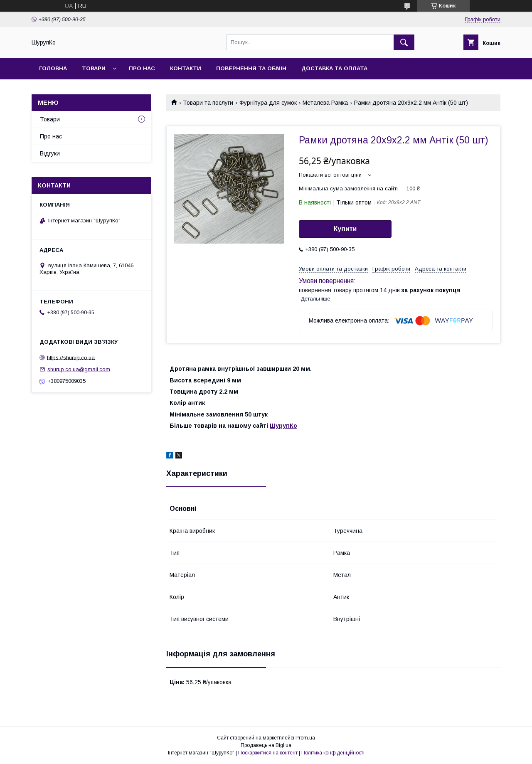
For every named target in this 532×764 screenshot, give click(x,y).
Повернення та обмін (251, 68)
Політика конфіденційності (333, 753)
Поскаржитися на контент (268, 753)
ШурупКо (283, 426)
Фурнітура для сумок (268, 103)
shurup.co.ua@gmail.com (79, 369)
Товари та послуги (208, 103)
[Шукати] (404, 42)
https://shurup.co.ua (71, 357)
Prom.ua (305, 738)
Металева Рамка (325, 103)
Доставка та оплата (334, 68)
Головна (53, 68)
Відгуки (50, 153)
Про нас (142, 68)
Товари (94, 68)
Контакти (186, 68)
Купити (345, 229)
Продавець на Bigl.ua (266, 745)
